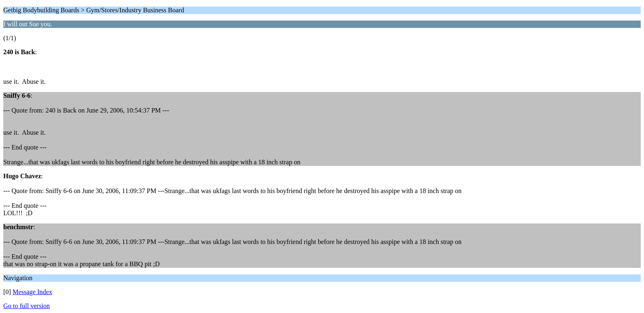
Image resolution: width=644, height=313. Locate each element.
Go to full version (26, 306)
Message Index (32, 292)
